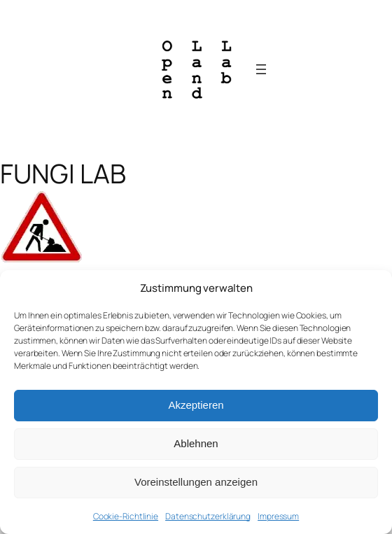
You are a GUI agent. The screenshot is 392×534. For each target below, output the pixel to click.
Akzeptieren (196, 405)
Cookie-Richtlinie (126, 516)
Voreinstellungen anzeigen (196, 482)
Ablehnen (196, 443)
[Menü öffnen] (261, 69)
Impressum (278, 516)
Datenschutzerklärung (208, 516)
